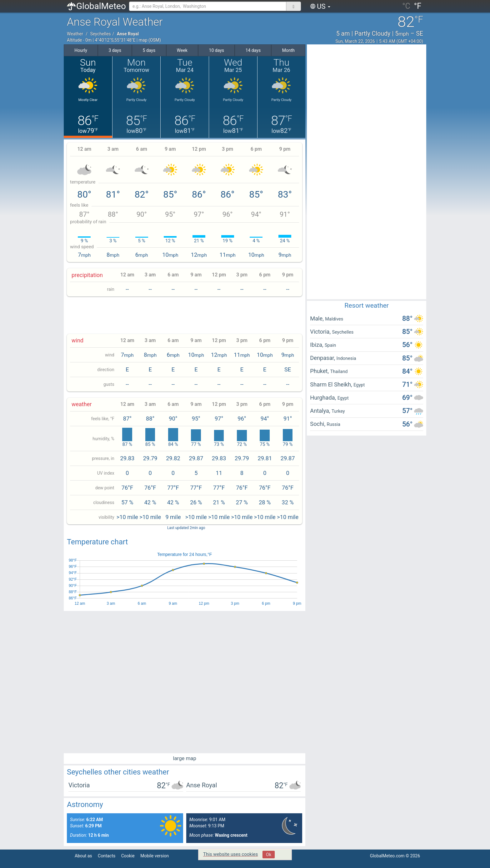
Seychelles (100, 34)
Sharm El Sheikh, (332, 384)
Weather (75, 34)
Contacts (107, 856)
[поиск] (294, 6)
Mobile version (155, 856)
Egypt (359, 385)
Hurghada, (324, 398)
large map (185, 758)
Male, (317, 318)
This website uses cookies (230, 854)
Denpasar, (323, 358)
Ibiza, (317, 345)
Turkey (338, 411)
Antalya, (321, 411)
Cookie (128, 856)
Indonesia (346, 358)
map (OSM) (150, 40)
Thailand (339, 371)
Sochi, (318, 424)
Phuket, (320, 371)
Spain (330, 345)
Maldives (334, 319)
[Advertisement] (185, 315)
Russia (334, 424)
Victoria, (321, 332)
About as (83, 856)
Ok (269, 855)
